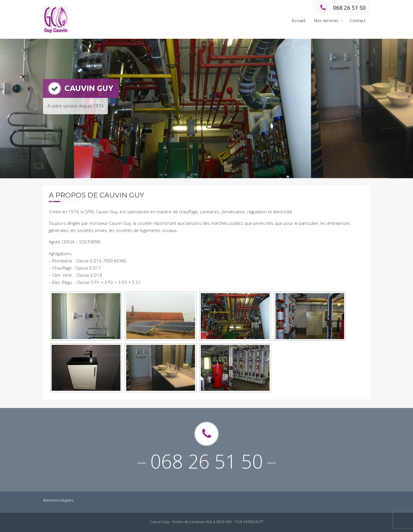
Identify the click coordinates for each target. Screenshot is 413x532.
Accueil (298, 21)
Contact (358, 21)
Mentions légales (58, 501)
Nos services (326, 21)
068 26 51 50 (341, 8)
